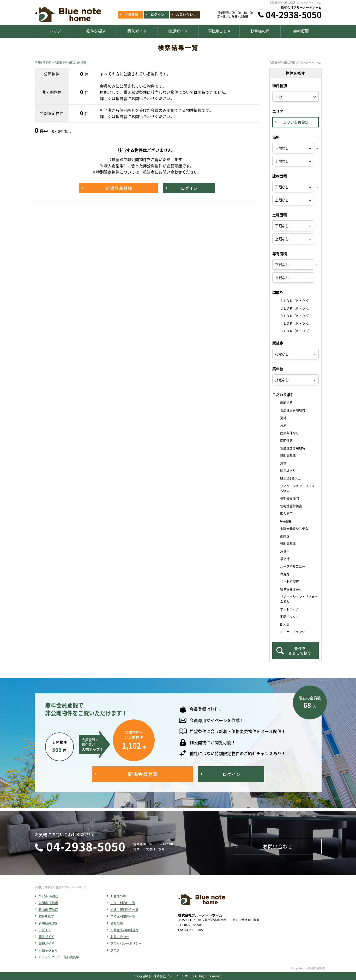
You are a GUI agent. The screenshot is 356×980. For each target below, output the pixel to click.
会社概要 (117, 923)
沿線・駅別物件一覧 (124, 910)
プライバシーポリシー (126, 944)
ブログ (115, 950)
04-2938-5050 (294, 14)
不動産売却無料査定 (124, 930)
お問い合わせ (120, 937)
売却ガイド (46, 944)
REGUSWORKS (317, 968)
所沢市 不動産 (43, 62)
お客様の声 (118, 896)
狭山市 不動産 (48, 910)
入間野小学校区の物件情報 (70, 62)
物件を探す (46, 916)
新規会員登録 (48, 923)
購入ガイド (46, 937)
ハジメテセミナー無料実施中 (59, 957)
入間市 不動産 (48, 903)
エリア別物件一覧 (123, 903)
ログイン (45, 930)
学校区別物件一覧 (123, 916)
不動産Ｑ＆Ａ (48, 950)
